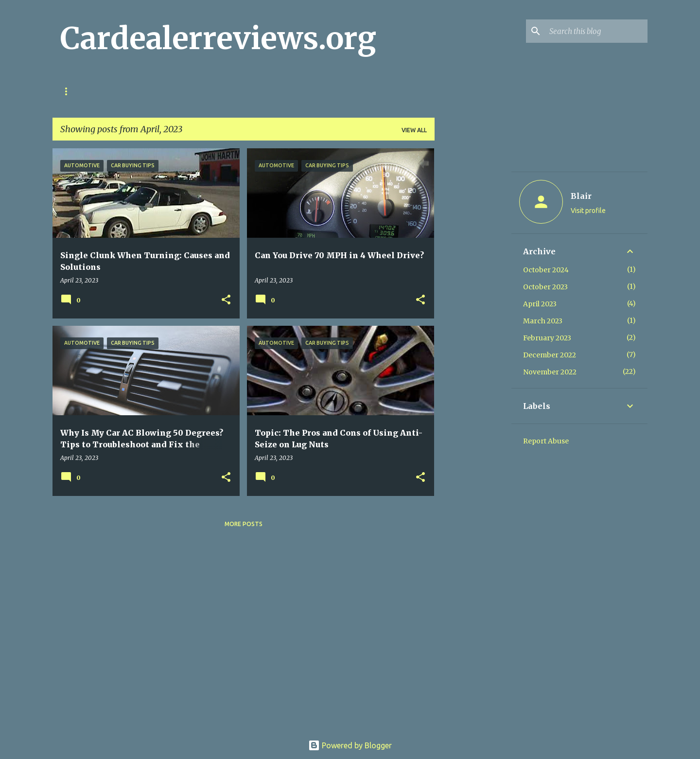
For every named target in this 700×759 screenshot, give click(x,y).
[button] (226, 300)
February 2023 (547, 338)
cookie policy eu (146, 91)
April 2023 (540, 304)
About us (211, 91)
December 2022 (550, 355)
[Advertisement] (473, 294)
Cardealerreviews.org (218, 38)
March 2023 (543, 321)
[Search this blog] (596, 31)
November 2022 (550, 372)
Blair (581, 196)
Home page (78, 91)
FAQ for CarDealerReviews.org (300, 91)
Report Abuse (546, 441)
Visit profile (588, 211)
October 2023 (545, 287)
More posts (244, 524)
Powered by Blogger (350, 745)
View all (414, 130)
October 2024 (546, 270)
